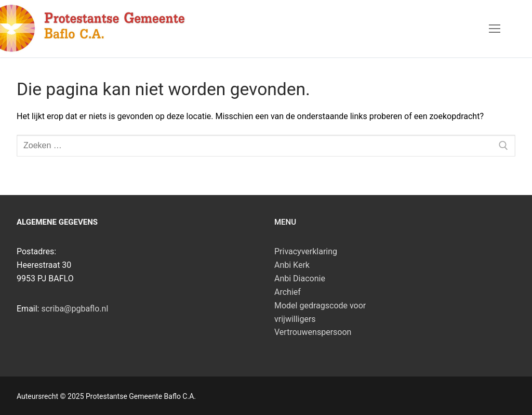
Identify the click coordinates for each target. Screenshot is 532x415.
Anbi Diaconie (300, 278)
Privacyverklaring (306, 251)
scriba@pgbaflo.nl (75, 309)
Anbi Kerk (292, 265)
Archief (288, 292)
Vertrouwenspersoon (313, 332)
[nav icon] (495, 29)
